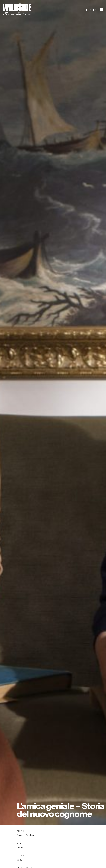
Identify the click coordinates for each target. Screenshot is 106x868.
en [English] (94, 10)
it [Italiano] (88, 10)
